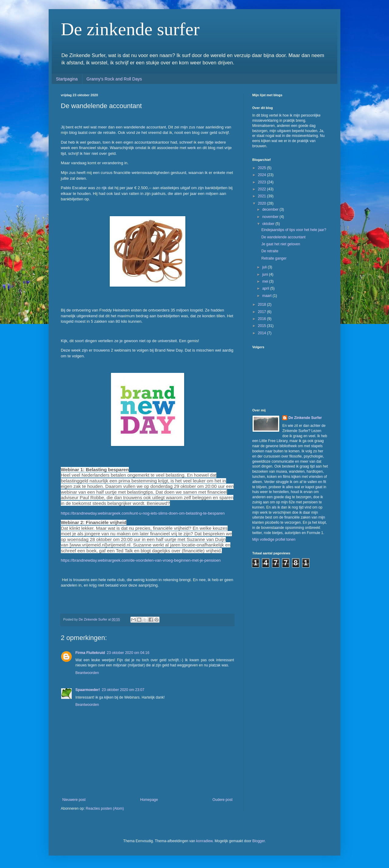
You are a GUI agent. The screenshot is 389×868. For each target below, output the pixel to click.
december (271, 209)
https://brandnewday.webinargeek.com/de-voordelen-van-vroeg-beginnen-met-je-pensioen (141, 560)
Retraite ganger (274, 258)
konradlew (205, 841)
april (266, 288)
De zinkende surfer (130, 29)
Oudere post (222, 800)
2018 (263, 305)
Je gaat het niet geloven (281, 244)
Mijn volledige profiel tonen (274, 540)
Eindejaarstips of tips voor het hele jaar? (294, 230)
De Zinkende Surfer (305, 418)
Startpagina (67, 79)
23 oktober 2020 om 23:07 (123, 690)
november (271, 217)
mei (266, 281)
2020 (263, 203)
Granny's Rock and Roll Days (114, 79)
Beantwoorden (87, 673)
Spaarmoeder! (88, 690)
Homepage (149, 800)
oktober (269, 224)
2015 (263, 326)
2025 (263, 168)
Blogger (258, 841)
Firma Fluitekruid (90, 653)
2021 (263, 196)
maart (267, 296)
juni (266, 274)
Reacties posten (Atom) (105, 808)
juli (265, 267)
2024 (263, 175)
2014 (263, 333)
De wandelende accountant (283, 237)
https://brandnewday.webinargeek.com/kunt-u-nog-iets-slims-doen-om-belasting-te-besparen (143, 513)
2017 (263, 312)
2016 (263, 319)
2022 (263, 189)
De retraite (270, 251)
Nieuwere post (74, 800)
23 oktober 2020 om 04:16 (128, 653)
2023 (263, 182)
